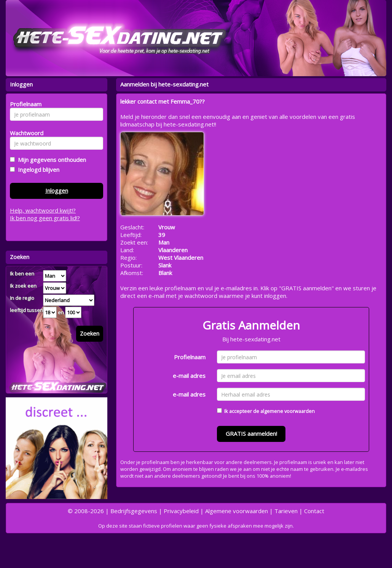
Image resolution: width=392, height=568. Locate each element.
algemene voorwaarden (288, 411)
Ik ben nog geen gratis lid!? (45, 218)
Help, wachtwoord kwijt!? (43, 210)
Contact (314, 511)
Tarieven (286, 511)
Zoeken (90, 333)
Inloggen (57, 190)
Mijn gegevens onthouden (50, 160)
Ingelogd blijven (37, 170)
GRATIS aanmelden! (251, 434)
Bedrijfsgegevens (134, 511)
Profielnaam (190, 357)
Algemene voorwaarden (237, 511)
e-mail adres (189, 376)
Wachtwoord (25, 133)
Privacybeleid (181, 511)
